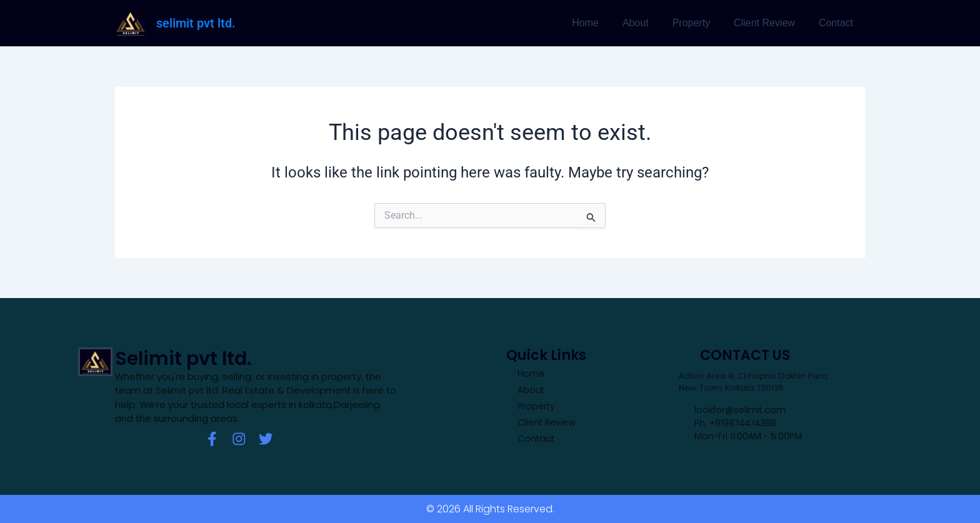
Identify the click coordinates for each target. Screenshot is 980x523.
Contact (838, 23)
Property (701, 23)
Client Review (770, 23)
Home (602, 23)
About (649, 23)
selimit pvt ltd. (196, 23)
